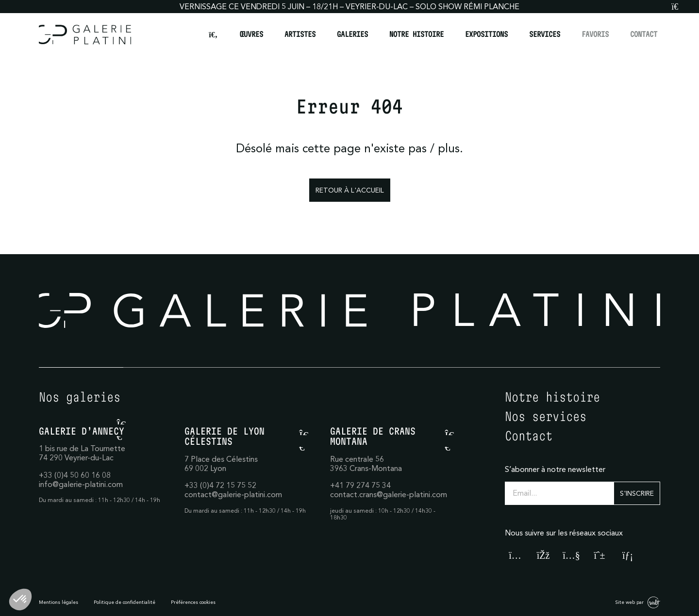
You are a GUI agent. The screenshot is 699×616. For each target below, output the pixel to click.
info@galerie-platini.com (81, 484)
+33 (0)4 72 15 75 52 (220, 485)
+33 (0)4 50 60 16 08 (75, 475)
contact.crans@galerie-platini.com (389, 494)
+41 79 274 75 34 (360, 485)
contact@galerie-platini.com (233, 494)
